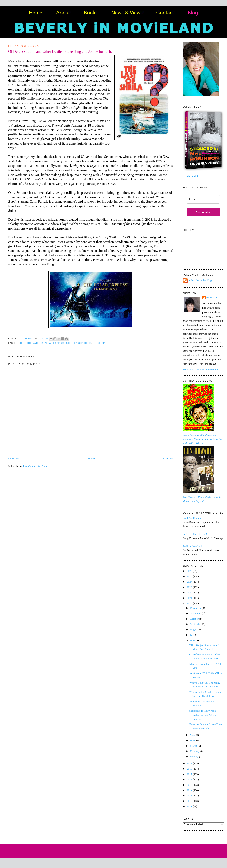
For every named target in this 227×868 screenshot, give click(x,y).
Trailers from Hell (192, 546)
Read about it (190, 176)
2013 (190, 796)
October (195, 619)
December (196, 608)
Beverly (212, 298)
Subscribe (203, 212)
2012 (190, 801)
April (193, 740)
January (195, 756)
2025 (190, 576)
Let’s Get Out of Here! (195, 534)
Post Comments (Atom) (36, 466)
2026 (190, 571)
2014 (190, 790)
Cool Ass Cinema (192, 518)
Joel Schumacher (31, 343)
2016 (190, 779)
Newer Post (14, 459)
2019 (190, 763)
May (193, 735)
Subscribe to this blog (200, 280)
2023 (190, 587)
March (194, 746)
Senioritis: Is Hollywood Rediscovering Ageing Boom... (203, 715)
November (196, 613)
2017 (190, 774)
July (193, 635)
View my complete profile (200, 370)
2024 (190, 582)
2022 (190, 592)
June (193, 640)
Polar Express (54, 343)
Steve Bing (100, 343)
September (196, 624)
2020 (190, 603)
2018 (190, 769)
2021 (190, 598)
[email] (203, 199)
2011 (190, 806)
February (195, 751)
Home (91, 459)
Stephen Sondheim (79, 343)
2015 (190, 785)
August (194, 629)
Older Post (168, 459)
